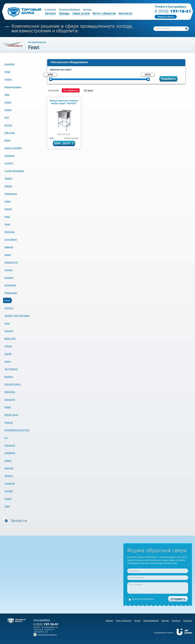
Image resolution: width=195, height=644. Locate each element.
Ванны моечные (64, 134)
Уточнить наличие (71, 138)
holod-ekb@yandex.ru (47, 635)
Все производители (37, 42)
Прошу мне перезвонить (141, 599)
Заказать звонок (166, 17)
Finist (51, 138)
